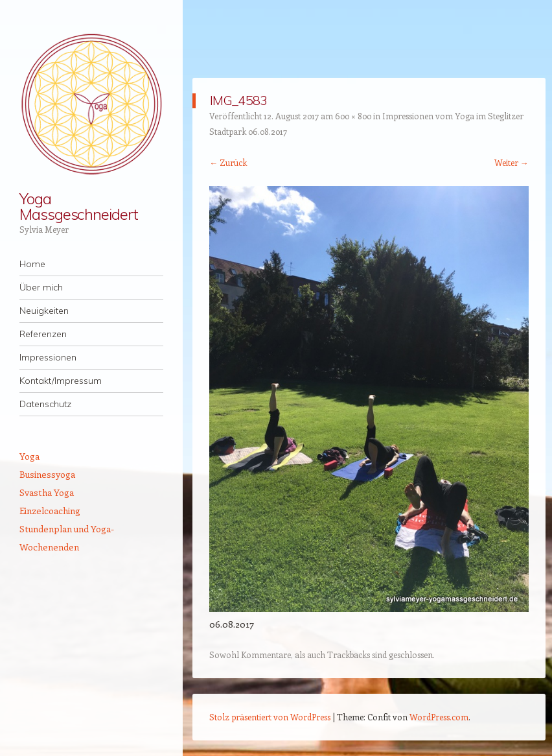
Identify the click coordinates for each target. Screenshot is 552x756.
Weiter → (512, 162)
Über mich (41, 287)
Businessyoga (47, 474)
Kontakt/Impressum (61, 381)
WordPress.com (439, 717)
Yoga (29, 456)
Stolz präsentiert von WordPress (270, 717)
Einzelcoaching (50, 511)
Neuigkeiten (44, 311)
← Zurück (228, 162)
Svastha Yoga (47, 492)
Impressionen (48, 357)
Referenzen (43, 334)
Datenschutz (45, 404)
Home (32, 264)
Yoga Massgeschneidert (79, 206)
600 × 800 (353, 116)
